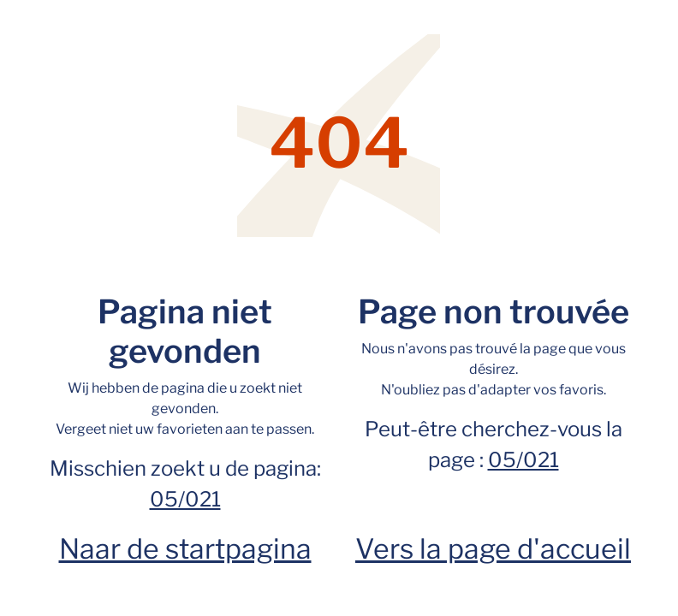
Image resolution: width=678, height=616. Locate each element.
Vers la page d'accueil (493, 549)
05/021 (185, 499)
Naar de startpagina (185, 549)
